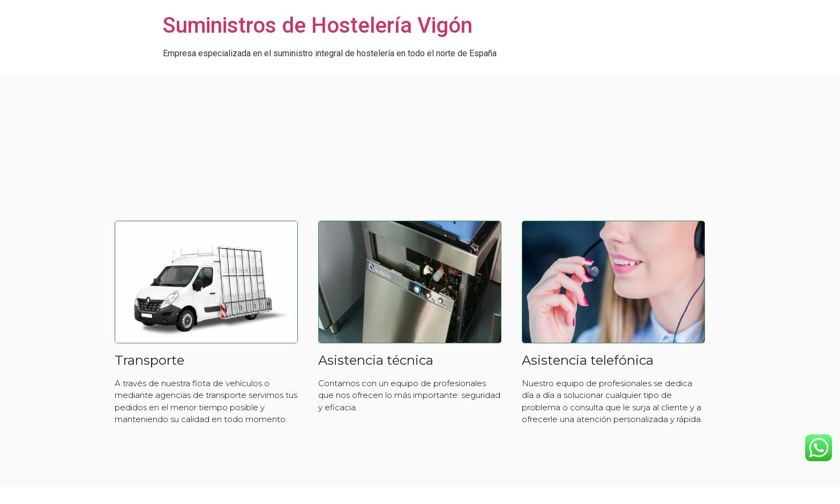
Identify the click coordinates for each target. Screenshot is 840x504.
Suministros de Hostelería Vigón (318, 25)
